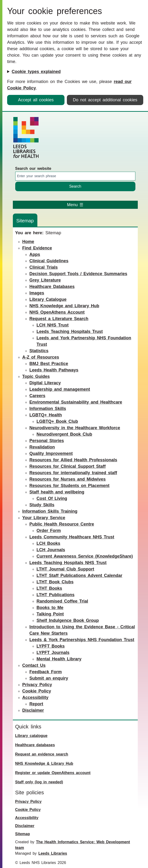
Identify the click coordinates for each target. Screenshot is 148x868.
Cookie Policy (28, 810)
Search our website (33, 168)
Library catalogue (31, 736)
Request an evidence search (42, 754)
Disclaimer (25, 826)
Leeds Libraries (53, 853)
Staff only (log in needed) (39, 782)
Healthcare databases (35, 745)
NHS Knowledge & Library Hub (44, 763)
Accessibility (27, 818)
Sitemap (23, 834)
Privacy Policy (28, 802)
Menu (75, 205)
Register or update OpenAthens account (53, 773)
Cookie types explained (36, 72)
